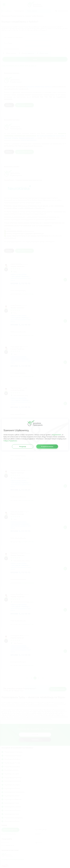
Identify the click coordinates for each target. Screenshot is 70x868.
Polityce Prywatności (10, 441)
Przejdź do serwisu (47, 446)
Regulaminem (57, 435)
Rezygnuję (23, 446)
